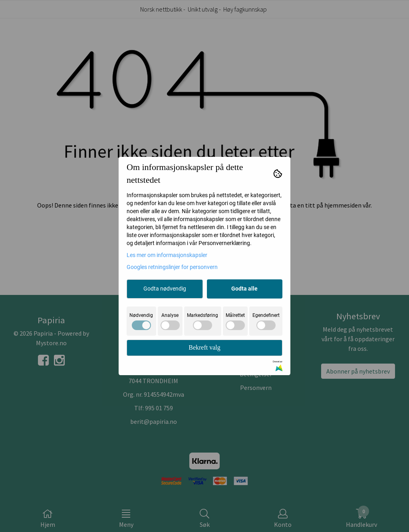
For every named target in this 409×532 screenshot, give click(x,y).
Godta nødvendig (165, 289)
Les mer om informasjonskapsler (167, 255)
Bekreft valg (204, 347)
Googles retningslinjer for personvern (172, 267)
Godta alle (244, 289)
